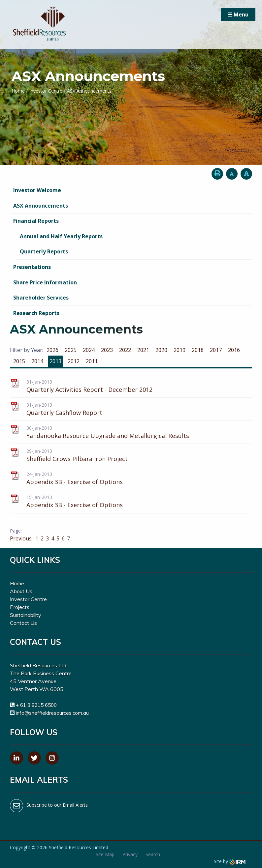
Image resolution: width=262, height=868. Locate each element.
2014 (37, 361)
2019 (180, 350)
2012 (74, 361)
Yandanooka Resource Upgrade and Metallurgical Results (108, 436)
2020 (161, 350)
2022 (125, 350)
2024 (89, 350)
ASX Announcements (41, 206)
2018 (198, 350)
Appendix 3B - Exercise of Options (75, 482)
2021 (143, 350)
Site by (230, 861)
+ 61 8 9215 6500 (36, 705)
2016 (234, 350)
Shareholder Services (41, 298)
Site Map (105, 854)
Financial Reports (36, 221)
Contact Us (23, 623)
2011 (92, 361)
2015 (19, 361)
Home (17, 583)
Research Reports (36, 313)
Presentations (32, 267)
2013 (55, 361)
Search (153, 854)
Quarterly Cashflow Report (64, 413)
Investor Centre (28, 599)
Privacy (130, 854)
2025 (71, 350)
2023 (107, 350)
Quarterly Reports (44, 251)
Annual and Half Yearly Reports (61, 236)
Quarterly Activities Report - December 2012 (89, 390)
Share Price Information (45, 282)
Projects (20, 607)
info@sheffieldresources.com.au (52, 713)
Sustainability (26, 615)
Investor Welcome (37, 190)
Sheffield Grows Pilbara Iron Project (77, 459)
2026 (52, 350)
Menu (238, 14)
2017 (216, 350)
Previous (21, 538)
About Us (21, 591)
